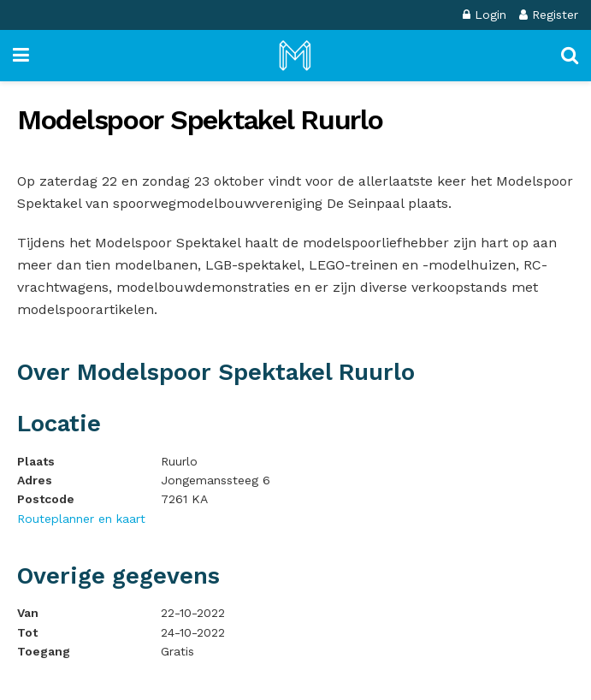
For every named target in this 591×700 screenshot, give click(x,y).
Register (549, 15)
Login (485, 15)
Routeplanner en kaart (81, 519)
